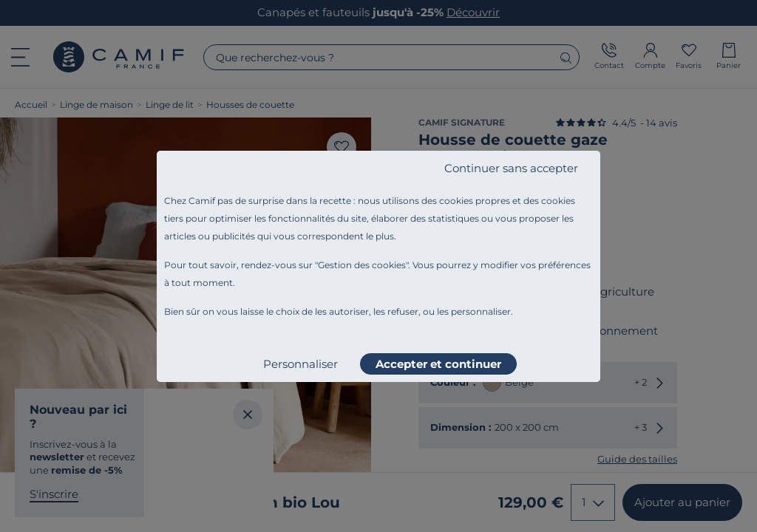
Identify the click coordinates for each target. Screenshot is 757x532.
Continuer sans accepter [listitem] (511, 168)
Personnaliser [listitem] (301, 364)
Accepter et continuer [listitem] (438, 364)
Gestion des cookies (362, 265)
